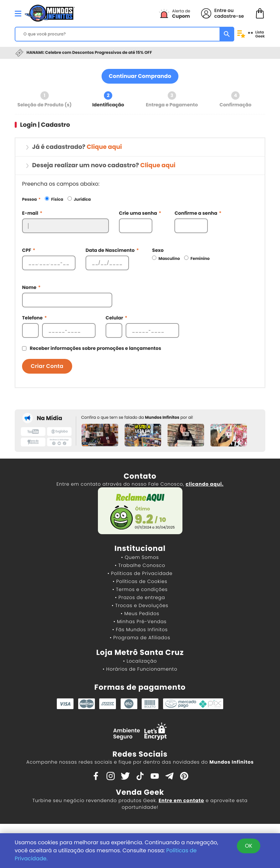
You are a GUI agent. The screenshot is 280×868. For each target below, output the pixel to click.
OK (249, 846)
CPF (29, 250)
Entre (220, 10)
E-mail (32, 213)
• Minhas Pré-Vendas (140, 621)
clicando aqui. (205, 484)
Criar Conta (47, 366)
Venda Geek (140, 792)
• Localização (140, 661)
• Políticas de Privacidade (140, 573)
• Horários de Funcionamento (140, 669)
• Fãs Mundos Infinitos (140, 630)
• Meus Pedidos (140, 613)
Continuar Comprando (140, 76)
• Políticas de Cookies (140, 581)
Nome (31, 287)
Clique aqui (104, 147)
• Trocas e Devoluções (140, 605)
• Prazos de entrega (140, 597)
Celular (116, 318)
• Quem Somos (140, 557)
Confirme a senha (198, 213)
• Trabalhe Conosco (140, 565)
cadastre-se (229, 16)
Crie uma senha (140, 213)
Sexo (158, 250)
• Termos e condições (140, 589)
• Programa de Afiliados (140, 638)
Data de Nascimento (112, 250)
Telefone (34, 318)
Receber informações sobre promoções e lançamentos (95, 348)
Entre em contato (181, 800)
